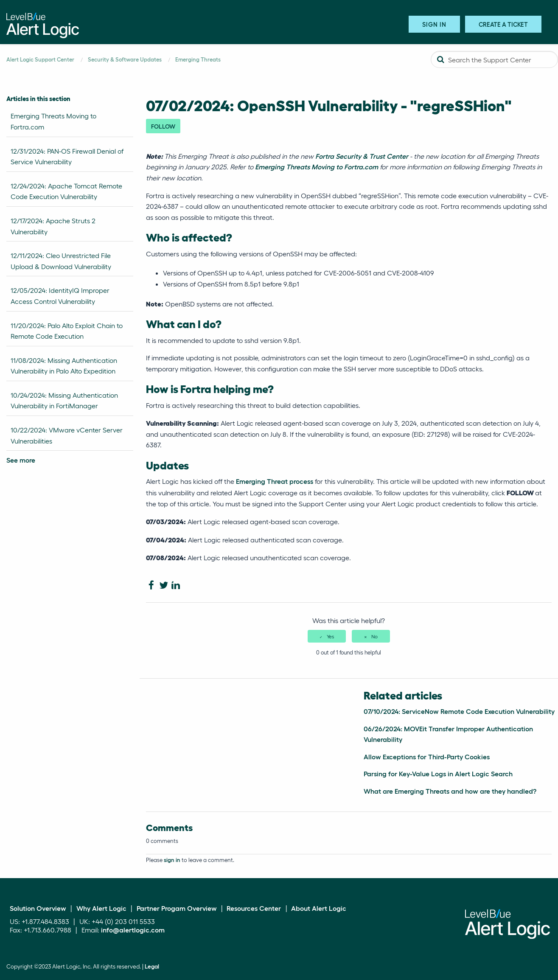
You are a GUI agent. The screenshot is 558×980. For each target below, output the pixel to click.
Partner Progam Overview (177, 908)
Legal (152, 966)
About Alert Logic (319, 908)
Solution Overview (38, 908)
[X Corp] (164, 585)
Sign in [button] (434, 24)
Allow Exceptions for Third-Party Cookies (427, 757)
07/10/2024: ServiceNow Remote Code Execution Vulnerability (459, 711)
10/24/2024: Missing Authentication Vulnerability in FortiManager (64, 400)
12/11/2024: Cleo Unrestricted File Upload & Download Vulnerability (61, 261)
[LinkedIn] (176, 585)
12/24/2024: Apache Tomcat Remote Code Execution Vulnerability (66, 191)
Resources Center (254, 908)
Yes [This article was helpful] (330, 636)
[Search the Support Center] (494, 59)
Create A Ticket (503, 24)
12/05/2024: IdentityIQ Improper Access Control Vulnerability (60, 296)
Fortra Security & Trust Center (362, 156)
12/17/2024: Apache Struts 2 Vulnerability (53, 226)
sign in (172, 860)
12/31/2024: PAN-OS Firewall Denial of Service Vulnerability (67, 156)
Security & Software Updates (125, 59)
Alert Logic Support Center (40, 59)
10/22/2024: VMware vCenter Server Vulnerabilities (67, 435)
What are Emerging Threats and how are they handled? (450, 791)
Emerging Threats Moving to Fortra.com (53, 121)
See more (21, 460)
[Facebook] (151, 585)
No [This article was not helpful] (374, 636)
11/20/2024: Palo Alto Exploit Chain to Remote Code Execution (67, 331)
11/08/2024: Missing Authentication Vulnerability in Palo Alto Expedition (64, 366)
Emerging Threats (198, 59)
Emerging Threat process (275, 481)
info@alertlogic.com (133, 930)
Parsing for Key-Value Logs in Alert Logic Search (438, 774)
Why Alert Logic (101, 908)
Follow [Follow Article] (163, 126)
